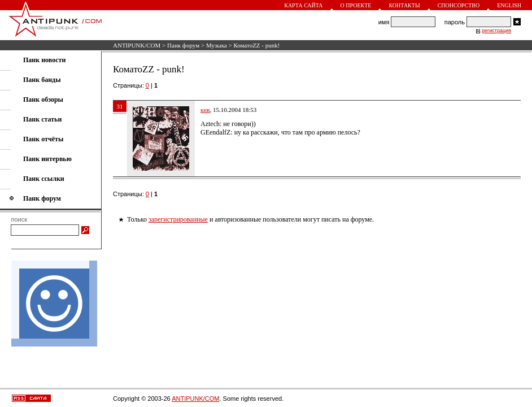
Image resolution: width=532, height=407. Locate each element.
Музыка (217, 45)
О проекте (356, 5)
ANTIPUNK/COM (137, 45)
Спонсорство (459, 5)
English (509, 5)
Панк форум (183, 45)
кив (205, 110)
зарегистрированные (178, 219)
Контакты (404, 5)
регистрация (496, 31)
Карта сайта (303, 5)
